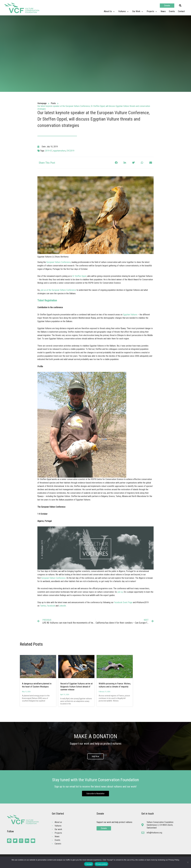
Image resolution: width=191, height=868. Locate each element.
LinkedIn (62, 606)
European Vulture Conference (59, 262)
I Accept (89, 864)
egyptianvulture (59, 151)
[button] (180, 6)
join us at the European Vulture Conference (58, 290)
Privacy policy (101, 864)
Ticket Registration (47, 300)
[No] (188, 862)
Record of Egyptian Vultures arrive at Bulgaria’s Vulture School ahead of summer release (76, 686)
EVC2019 (70, 151)
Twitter (43, 606)
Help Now (95, 756)
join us (120, 592)
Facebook (51, 606)
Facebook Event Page (123, 602)
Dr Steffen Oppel (79, 276)
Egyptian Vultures (130, 315)
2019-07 (49, 151)
